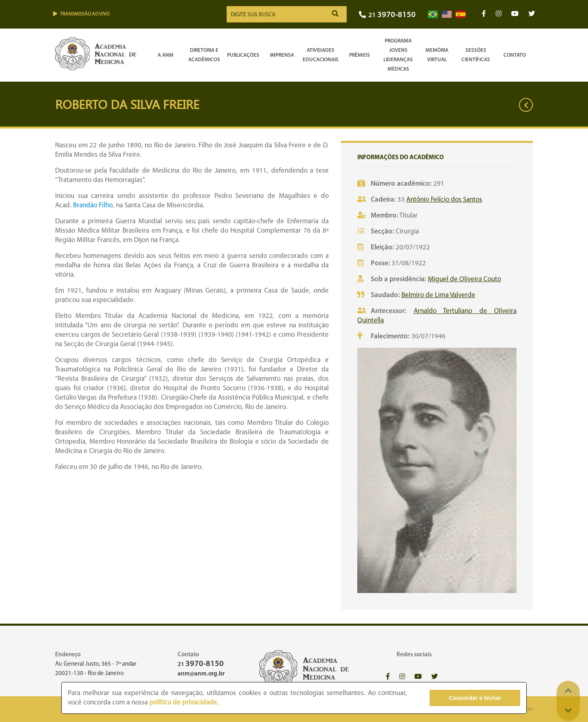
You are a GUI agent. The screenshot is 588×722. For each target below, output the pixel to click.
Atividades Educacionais (321, 55)
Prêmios (360, 55)
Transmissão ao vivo (81, 14)
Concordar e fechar (475, 698)
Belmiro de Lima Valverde (438, 295)
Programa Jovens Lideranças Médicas (398, 55)
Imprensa (282, 55)
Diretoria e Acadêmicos (204, 55)
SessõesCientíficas (476, 55)
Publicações (243, 55)
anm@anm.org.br (201, 674)
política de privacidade (183, 703)
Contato (515, 55)
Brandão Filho (93, 205)
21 (387, 15)
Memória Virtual (437, 55)
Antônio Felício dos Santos (444, 200)
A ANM (166, 55)
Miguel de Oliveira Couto (464, 279)
